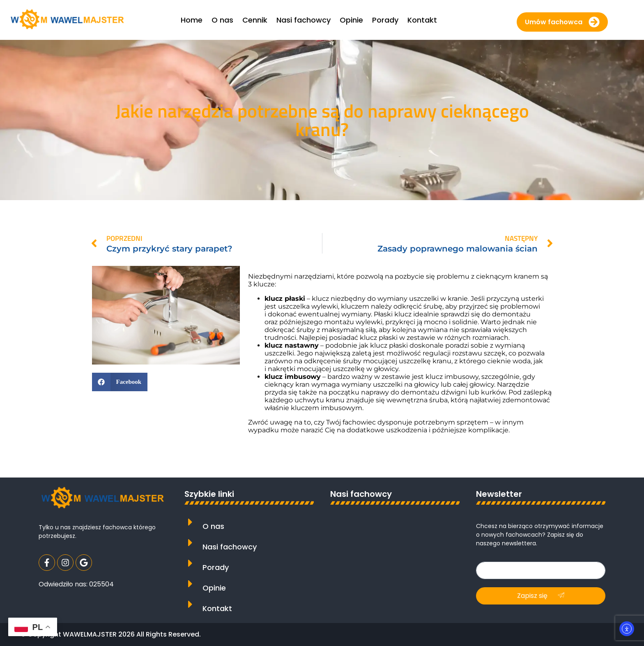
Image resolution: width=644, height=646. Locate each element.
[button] (120, 382)
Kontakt (217, 608)
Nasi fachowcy (230, 547)
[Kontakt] (190, 604)
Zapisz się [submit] (541, 596)
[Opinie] (190, 584)
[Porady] (190, 563)
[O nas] (190, 522)
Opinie (214, 588)
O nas (213, 526)
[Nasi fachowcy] (190, 543)
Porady (216, 567)
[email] (541, 570)
